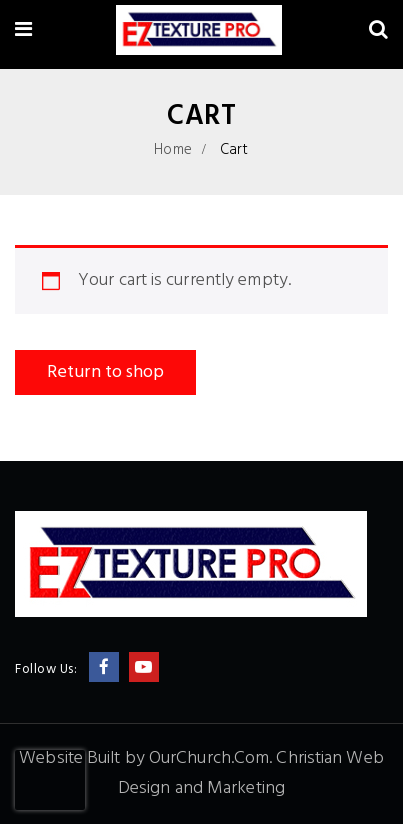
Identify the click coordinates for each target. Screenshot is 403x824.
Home (172, 150)
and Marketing (230, 788)
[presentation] (50, 780)
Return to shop (105, 372)
